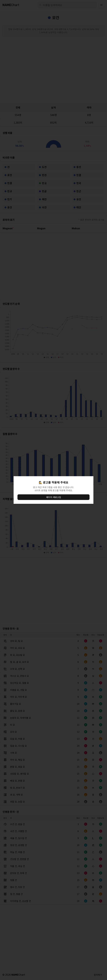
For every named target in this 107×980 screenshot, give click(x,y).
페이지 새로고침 (54, 497)
